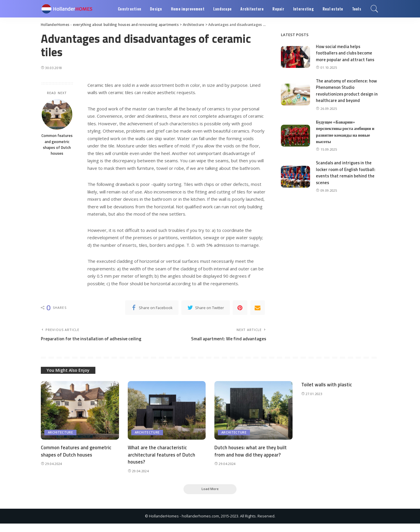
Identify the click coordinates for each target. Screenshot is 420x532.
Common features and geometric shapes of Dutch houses (57, 144)
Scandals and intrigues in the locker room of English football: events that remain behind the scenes (346, 173)
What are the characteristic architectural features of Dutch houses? (162, 463)
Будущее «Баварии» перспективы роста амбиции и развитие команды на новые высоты (346, 132)
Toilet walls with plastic (327, 392)
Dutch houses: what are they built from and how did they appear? (251, 459)
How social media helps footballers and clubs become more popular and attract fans (345, 53)
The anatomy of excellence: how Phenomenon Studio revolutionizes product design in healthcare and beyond (347, 91)
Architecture (60, 440)
